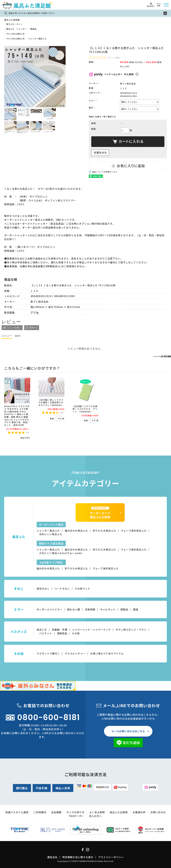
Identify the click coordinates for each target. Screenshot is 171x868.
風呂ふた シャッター (16, 29)
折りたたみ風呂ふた (104, 531)
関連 (136, 609)
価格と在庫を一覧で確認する (102, 117)
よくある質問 (97, 812)
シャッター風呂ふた (37, 39)
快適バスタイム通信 (17, 812)
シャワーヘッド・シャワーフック (91, 630)
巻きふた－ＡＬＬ (14, 24)
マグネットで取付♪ (48, 653)
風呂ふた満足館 (12, 20)
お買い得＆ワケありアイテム (107, 653)
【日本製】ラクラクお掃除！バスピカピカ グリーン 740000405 (85, 409)
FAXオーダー (77, 816)
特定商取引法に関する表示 (78, 857)
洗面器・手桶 (60, 630)
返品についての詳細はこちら (105, 172)
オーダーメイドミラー (49, 609)
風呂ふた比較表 (119, 812)
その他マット (83, 589)
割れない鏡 (74, 609)
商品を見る (25, 438)
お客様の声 (139, 812)
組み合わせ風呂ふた (76, 531)
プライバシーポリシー (111, 857)
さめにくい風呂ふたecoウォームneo (61, 553)
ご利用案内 (40, 812)
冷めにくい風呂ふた (51, 534)
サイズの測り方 (75, 812)
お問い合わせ (158, 812)
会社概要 (56, 812)
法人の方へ (95, 816)
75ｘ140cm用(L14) (15, 34)
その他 (76, 633)
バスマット (46, 633)
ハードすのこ (62, 589)
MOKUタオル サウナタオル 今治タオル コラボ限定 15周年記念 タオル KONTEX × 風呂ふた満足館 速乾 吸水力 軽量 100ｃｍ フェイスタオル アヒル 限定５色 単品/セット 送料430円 (17, 416)
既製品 (33, 29)
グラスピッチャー (75, 653)
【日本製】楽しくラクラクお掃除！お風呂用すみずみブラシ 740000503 (51, 402)
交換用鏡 (90, 609)
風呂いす (42, 630)
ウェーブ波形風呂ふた (134, 531)
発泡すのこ (43, 589)
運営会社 (52, 857)
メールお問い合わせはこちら (128, 731)
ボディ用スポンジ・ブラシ (131, 630)
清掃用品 (62, 633)
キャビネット (108, 609)
